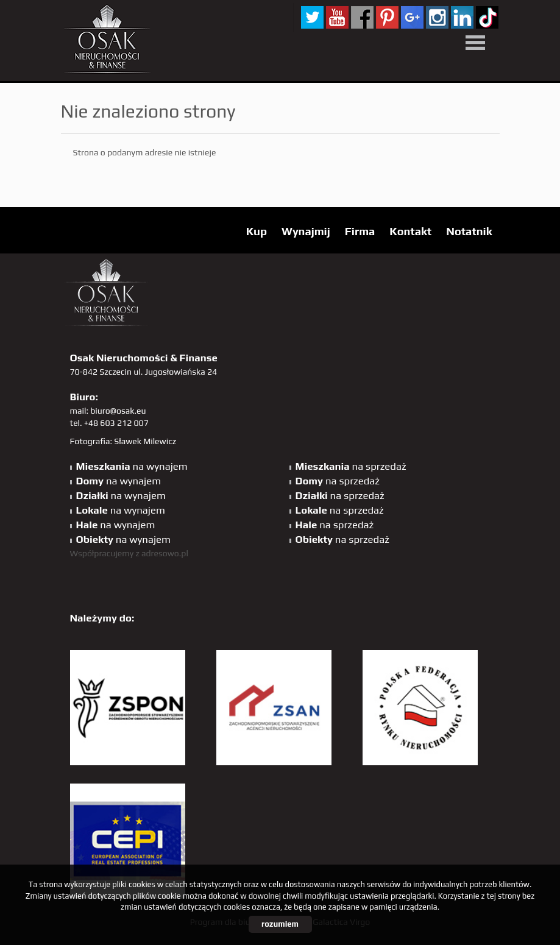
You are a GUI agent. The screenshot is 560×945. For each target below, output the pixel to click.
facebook (362, 17)
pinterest (387, 17)
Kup (257, 231)
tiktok (487, 17)
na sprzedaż (351, 466)
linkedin (462, 17)
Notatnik (469, 231)
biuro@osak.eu (118, 411)
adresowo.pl (165, 553)
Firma (360, 231)
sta (437, 17)
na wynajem (132, 466)
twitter (312, 17)
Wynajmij (306, 231)
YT (337, 17)
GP (412, 17)
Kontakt (410, 231)
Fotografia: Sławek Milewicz (123, 441)
